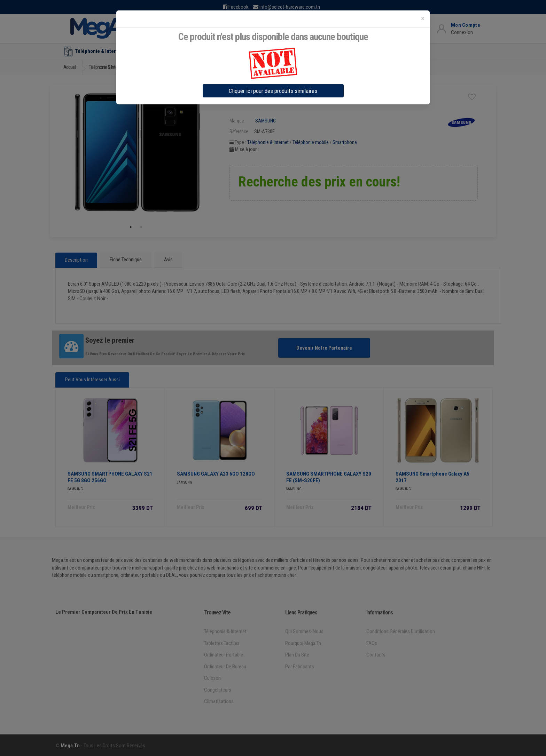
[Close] (423, 19)
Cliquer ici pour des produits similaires (273, 91)
